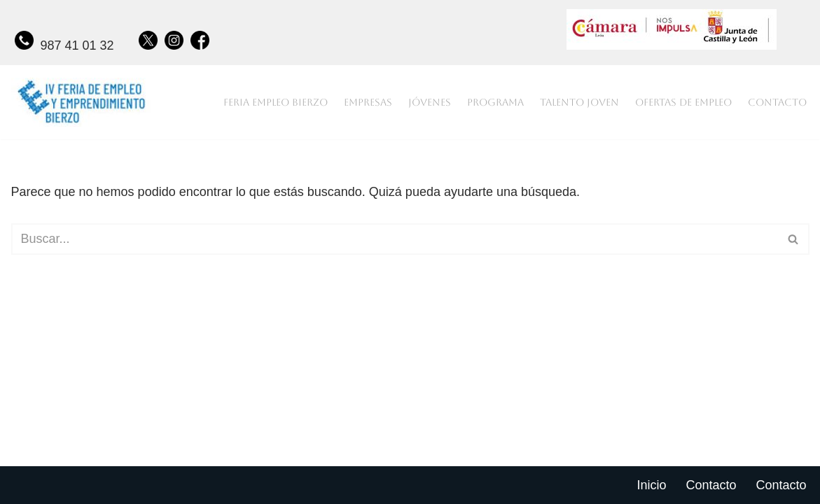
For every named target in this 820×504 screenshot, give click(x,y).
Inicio (651, 485)
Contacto (777, 102)
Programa (495, 102)
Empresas (368, 102)
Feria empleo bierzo (276, 102)
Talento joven (579, 102)
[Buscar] (395, 239)
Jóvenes (430, 102)
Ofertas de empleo (683, 102)
